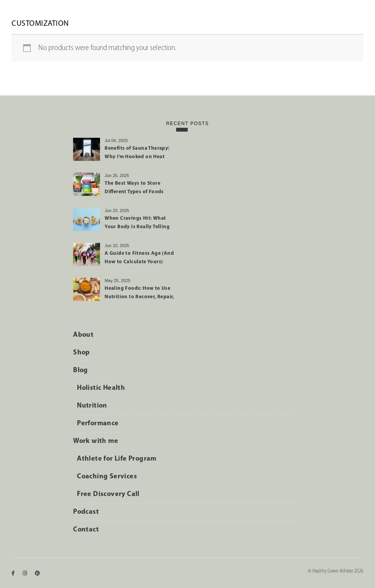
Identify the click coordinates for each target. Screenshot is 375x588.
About (83, 335)
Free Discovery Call (108, 494)
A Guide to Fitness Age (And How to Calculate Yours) (139, 258)
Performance (98, 423)
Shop (82, 353)
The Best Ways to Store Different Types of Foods (134, 188)
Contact (86, 530)
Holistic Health (101, 388)
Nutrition (92, 406)
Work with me (96, 441)
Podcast (86, 512)
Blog (81, 370)
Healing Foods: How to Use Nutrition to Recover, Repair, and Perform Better (139, 294)
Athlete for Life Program (117, 459)
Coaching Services (107, 477)
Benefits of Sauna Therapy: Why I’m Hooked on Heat (137, 153)
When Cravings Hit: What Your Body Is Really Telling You (137, 224)
